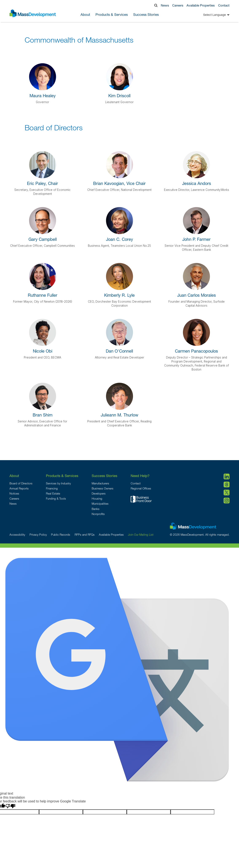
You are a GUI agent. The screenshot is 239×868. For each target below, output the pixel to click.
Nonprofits (98, 514)
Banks (96, 509)
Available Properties (201, 5)
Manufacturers (100, 483)
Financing (52, 488)
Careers (178, 5)
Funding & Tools (56, 499)
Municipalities (100, 504)
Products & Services (62, 476)
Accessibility (17, 535)
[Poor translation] (10, 806)
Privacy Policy (38, 535)
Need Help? (140, 476)
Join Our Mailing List (141, 535)
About (14, 476)
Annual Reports (19, 488)
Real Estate (53, 493)
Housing (97, 499)
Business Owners (103, 488)
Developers (99, 493)
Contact (224, 5)
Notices (14, 493)
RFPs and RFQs (85, 535)
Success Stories (146, 15)
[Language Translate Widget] (209, 15)
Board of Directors (21, 483)
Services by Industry (58, 483)
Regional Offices (141, 488)
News (165, 5)
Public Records (61, 535)
